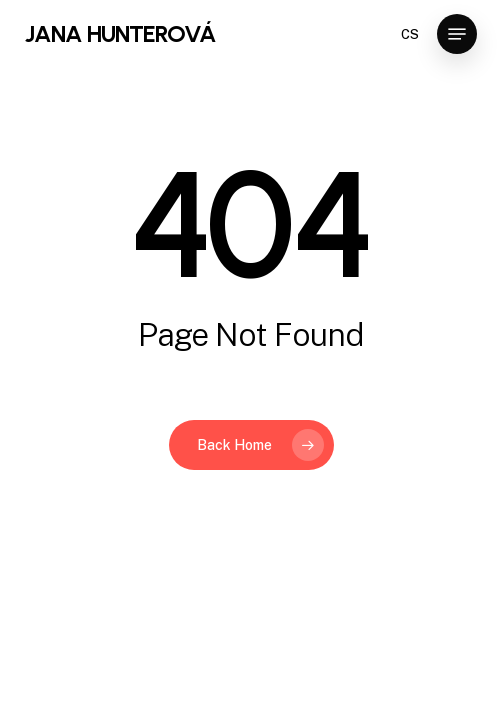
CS (410, 34)
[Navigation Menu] (457, 34)
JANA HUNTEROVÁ (120, 34)
